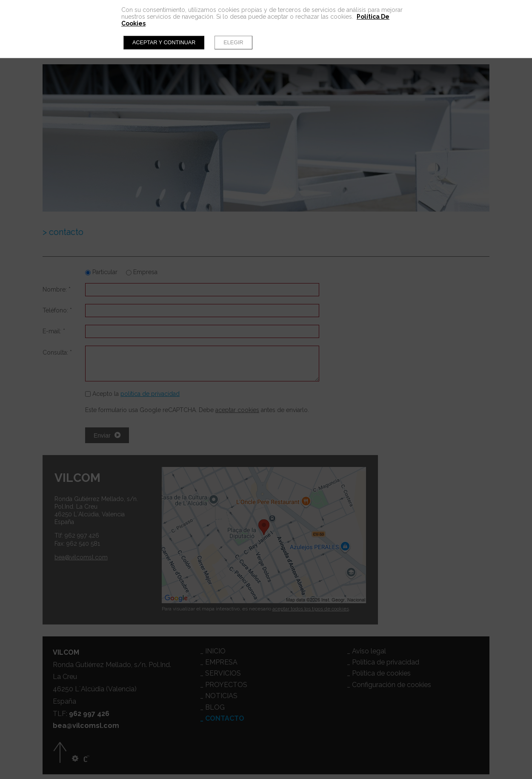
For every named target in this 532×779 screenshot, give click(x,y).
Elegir (233, 43)
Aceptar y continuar (164, 43)
